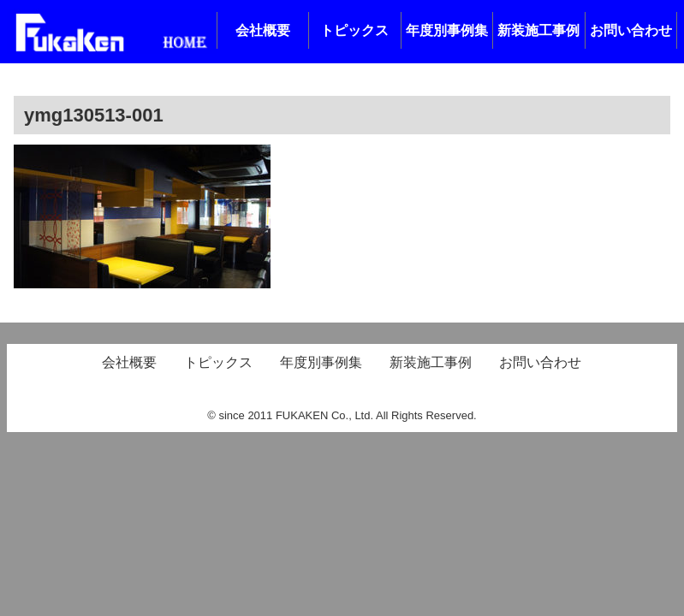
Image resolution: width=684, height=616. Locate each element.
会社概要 (263, 30)
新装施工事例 (538, 30)
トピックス (354, 30)
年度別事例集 (447, 30)
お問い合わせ (631, 30)
